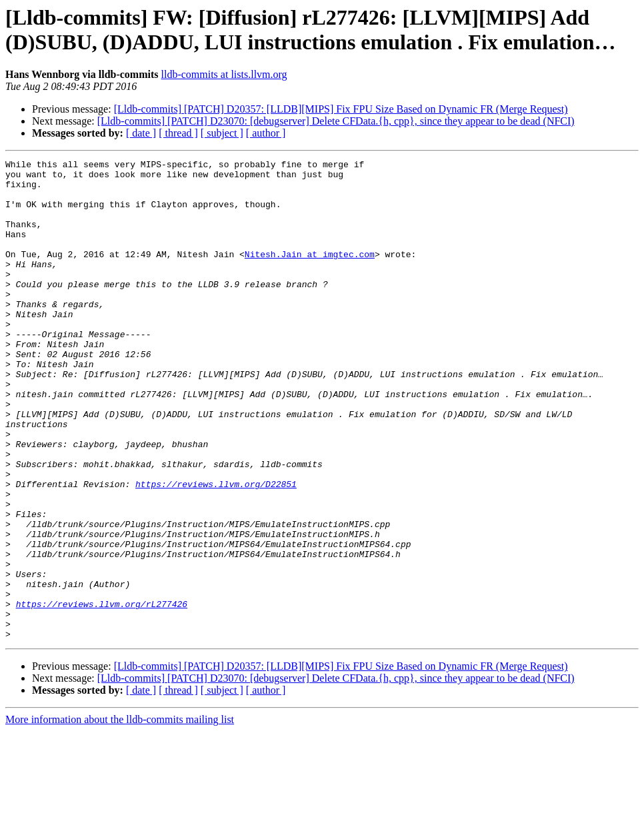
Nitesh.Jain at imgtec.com (310, 274)
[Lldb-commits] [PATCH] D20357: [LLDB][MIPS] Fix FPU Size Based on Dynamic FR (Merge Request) (341, 109)
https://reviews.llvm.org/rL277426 (102, 694)
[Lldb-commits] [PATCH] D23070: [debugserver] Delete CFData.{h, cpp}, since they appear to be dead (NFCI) (336, 121)
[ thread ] (178, 133)
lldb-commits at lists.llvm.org (224, 74)
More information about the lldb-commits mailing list (120, 815)
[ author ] (266, 133)
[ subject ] (222, 133)
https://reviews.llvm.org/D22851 (216, 550)
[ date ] (141, 133)
